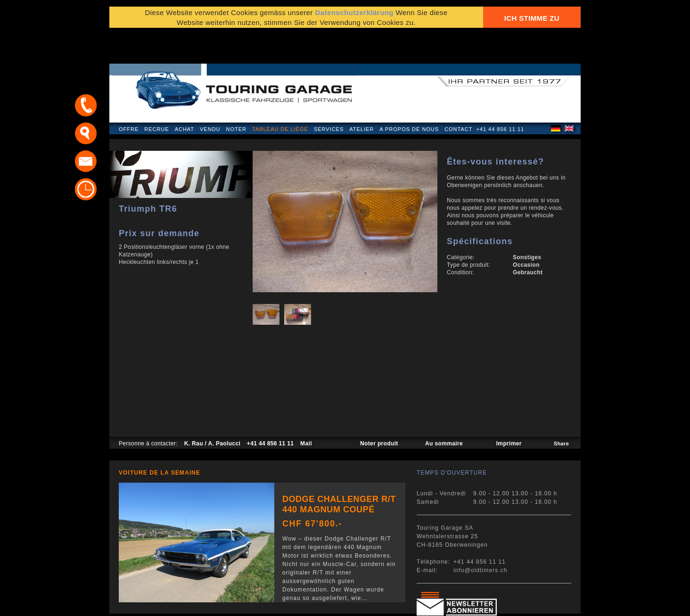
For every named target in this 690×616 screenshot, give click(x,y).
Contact (458, 96)
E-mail (460, 604)
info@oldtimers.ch (481, 537)
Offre (129, 96)
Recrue (156, 96)
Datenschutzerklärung (354, 15)
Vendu (210, 96)
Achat (185, 96)
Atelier (361, 96)
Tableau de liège (280, 96)
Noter (236, 96)
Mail (306, 411)
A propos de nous (409, 96)
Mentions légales (146, 604)
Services (329, 96)
